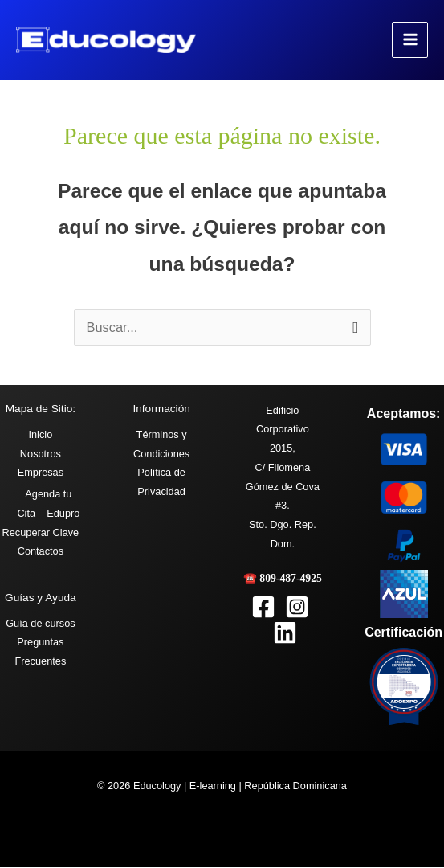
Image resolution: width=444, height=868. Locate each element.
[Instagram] (297, 608)
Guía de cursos (40, 624)
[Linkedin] (285, 633)
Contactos (41, 552)
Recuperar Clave (41, 532)
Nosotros (41, 454)
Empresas (41, 473)
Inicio (40, 435)
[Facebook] (263, 608)
